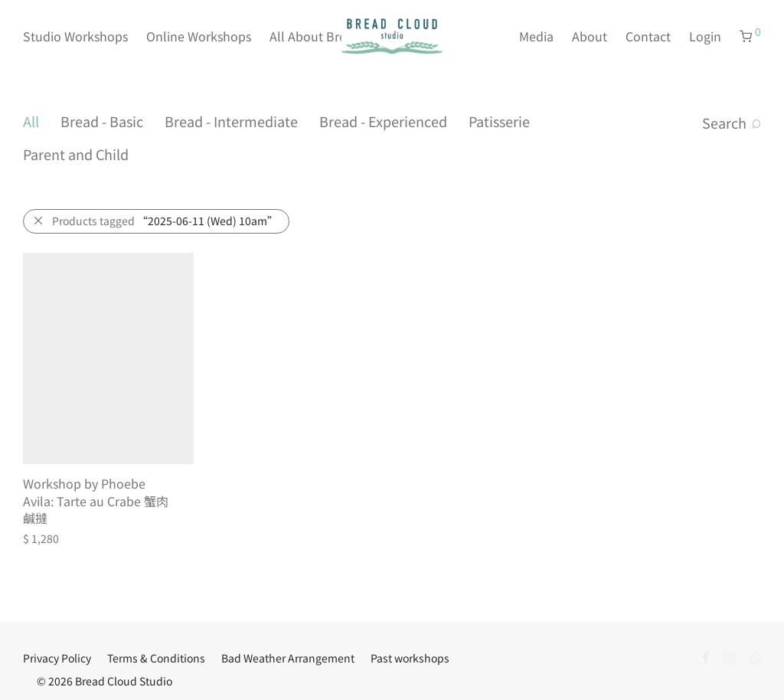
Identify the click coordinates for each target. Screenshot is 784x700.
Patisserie (499, 121)
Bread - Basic (102, 121)
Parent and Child (76, 154)
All (31, 121)
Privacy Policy (57, 658)
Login (705, 36)
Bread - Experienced (383, 121)
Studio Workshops (75, 36)
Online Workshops (199, 36)
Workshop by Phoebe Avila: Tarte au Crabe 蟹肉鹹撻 (96, 500)
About (590, 36)
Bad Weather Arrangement (288, 658)
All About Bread (315, 36)
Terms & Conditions (156, 658)
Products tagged (165, 221)
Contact (648, 36)
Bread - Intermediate (231, 121)
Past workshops (410, 658)
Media (536, 36)
